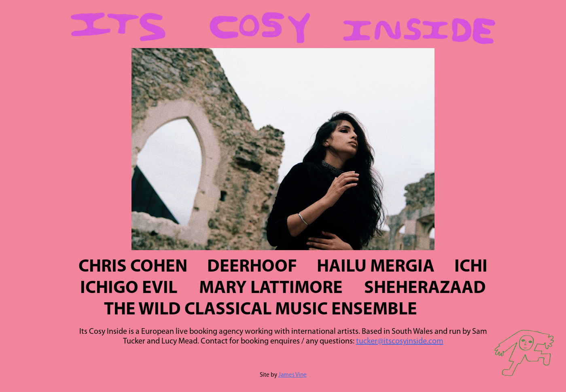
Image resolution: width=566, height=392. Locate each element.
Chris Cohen (133, 267)
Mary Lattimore (271, 289)
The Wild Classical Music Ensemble (261, 310)
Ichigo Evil (129, 289)
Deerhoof (252, 267)
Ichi (471, 267)
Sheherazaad (425, 289)
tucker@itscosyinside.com (400, 341)
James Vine (293, 375)
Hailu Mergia (376, 267)
